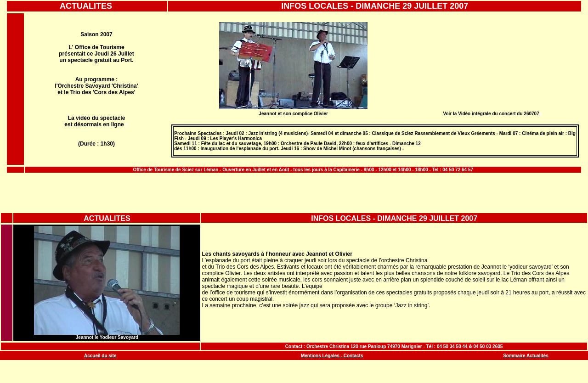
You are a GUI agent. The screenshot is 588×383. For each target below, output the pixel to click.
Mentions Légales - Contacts (332, 356)
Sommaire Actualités (526, 356)
